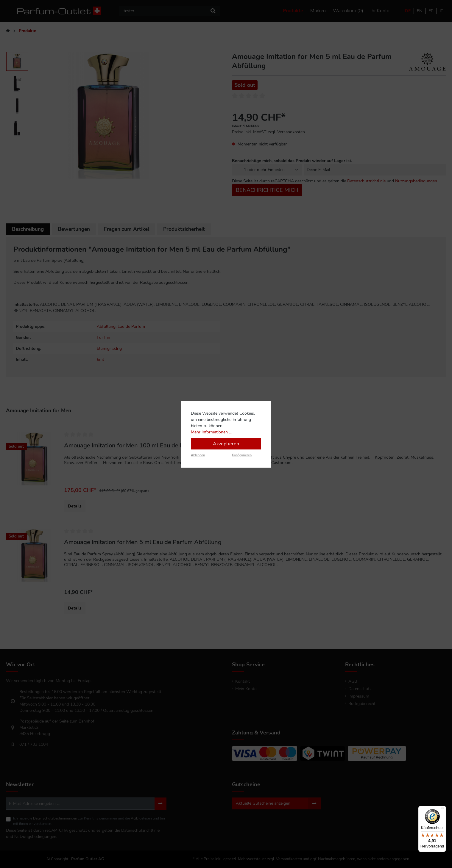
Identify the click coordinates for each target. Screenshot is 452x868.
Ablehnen (198, 455)
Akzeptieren (226, 444)
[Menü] (442, 809)
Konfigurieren (242, 455)
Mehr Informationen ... (211, 432)
